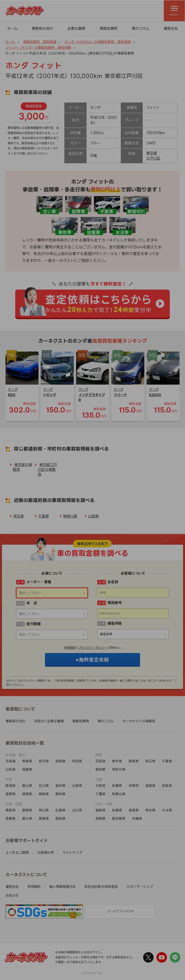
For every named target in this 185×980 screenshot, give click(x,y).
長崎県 (134, 810)
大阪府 (100, 786)
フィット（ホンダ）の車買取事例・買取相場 (38, 48)
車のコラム (141, 28)
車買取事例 (109, 28)
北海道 (10, 761)
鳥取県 (10, 810)
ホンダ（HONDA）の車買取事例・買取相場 (98, 42)
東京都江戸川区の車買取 (47, 470)
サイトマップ (72, 852)
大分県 (167, 810)
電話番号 (115, 603)
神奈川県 (70, 516)
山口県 (77, 810)
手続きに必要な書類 (49, 721)
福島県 (27, 769)
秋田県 (77, 761)
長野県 (10, 794)
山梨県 (93, 516)
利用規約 (70, 648)
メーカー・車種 (39, 582)
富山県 (27, 786)
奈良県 (167, 786)
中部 (9, 779)
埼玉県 (18, 516)
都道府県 (115, 623)
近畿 (99, 779)
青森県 (27, 761)
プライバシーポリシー (93, 648)
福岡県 (100, 810)
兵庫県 (117, 786)
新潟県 (10, 786)
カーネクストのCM (120, 911)
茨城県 (100, 761)
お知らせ (12, 895)
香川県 (27, 818)
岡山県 (44, 810)
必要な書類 (76, 28)
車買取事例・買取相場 (40, 42)
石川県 (44, 786)
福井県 (60, 786)
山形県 (10, 769)
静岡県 (44, 794)
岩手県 (44, 761)
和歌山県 (119, 794)
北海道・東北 (15, 755)
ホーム (12, 28)
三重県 (100, 794)
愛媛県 (44, 818)
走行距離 (34, 624)
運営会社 (12, 887)
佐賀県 (117, 810)
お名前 (113, 582)
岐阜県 (27, 794)
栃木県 (117, 761)
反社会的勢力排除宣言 (101, 887)
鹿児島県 (119, 818)
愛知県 (60, 794)
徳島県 (10, 818)
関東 (99, 755)
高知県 (60, 818)
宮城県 (60, 761)
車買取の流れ (42, 28)
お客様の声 (46, 852)
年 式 (32, 603)
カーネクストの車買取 (139, 721)
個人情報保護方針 (63, 887)
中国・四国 (14, 804)
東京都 (152, 153)
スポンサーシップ (140, 887)
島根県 (27, 810)
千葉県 (43, 516)
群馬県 (134, 761)
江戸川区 (153, 158)
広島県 (60, 810)
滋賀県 (150, 786)
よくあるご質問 (17, 852)
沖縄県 (137, 818)
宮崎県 (100, 818)
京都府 (134, 786)
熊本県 (150, 810)
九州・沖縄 (104, 804)
